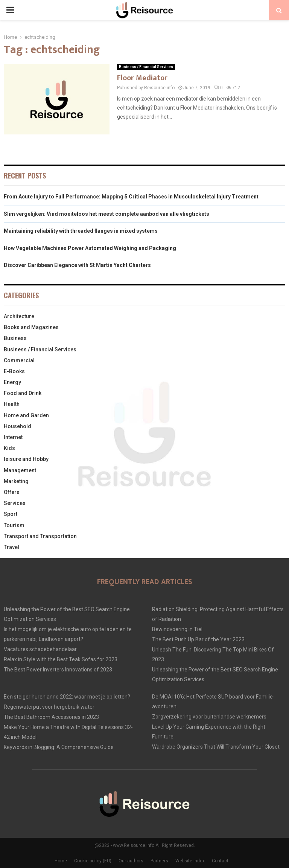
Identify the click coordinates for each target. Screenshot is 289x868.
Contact (220, 861)
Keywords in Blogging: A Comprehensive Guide (59, 747)
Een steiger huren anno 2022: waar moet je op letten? (67, 697)
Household (17, 426)
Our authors (131, 861)
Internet (13, 437)
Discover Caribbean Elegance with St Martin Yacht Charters (77, 265)
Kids (9, 448)
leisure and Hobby (26, 459)
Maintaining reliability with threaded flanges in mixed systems (81, 231)
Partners (159, 861)
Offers (12, 492)
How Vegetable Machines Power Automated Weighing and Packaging (90, 248)
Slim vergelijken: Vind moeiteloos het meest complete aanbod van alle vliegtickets (106, 214)
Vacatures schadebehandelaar (40, 649)
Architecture (19, 316)
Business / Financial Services (146, 67)
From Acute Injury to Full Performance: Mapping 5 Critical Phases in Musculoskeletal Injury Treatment (131, 197)
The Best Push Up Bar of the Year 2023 (198, 639)
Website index (190, 861)
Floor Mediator (142, 78)
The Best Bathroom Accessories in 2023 (51, 717)
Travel (11, 547)
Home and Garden (26, 415)
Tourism (14, 525)
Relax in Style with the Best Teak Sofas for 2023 (61, 659)
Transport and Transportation (40, 536)
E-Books (14, 371)
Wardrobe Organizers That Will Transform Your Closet (216, 747)
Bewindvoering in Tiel (177, 629)
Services (15, 503)
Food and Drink (23, 393)
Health (12, 404)
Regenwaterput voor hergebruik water (49, 707)
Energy (12, 382)
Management (20, 470)
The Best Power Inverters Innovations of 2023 (58, 670)
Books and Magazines (31, 327)
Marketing (16, 481)
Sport (11, 514)
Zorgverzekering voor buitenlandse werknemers (209, 717)
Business (15, 338)
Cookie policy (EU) (93, 861)
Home (61, 861)
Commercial (19, 360)
